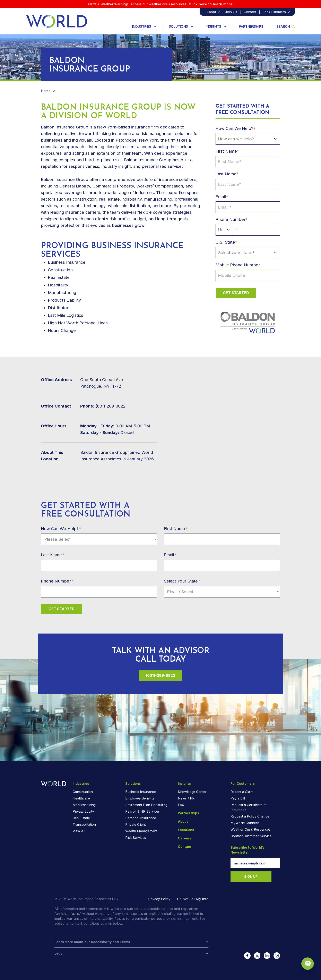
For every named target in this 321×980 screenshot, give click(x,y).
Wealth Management (141, 831)
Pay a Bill (238, 798)
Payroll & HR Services (142, 811)
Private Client (136, 824)
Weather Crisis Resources (250, 829)
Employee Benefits (140, 798)
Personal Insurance (141, 818)
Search (286, 26)
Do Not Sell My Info (193, 899)
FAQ (181, 805)
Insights (213, 26)
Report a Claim (242, 792)
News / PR (186, 798)
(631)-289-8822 (160, 675)
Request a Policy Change (250, 816)
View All (79, 831)
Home (46, 91)
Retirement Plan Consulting (146, 805)
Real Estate (81, 818)
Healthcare (81, 798)
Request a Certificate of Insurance (249, 807)
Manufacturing (84, 805)
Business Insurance (67, 262)
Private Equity (83, 811)
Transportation (84, 824)
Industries (142, 26)
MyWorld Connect (245, 823)
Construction (83, 792)
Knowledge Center (192, 792)
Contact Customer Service (251, 836)
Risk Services (136, 838)
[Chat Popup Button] (306, 962)
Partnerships (251, 26)
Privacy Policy (159, 899)
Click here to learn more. (211, 4)
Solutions (178, 26)
